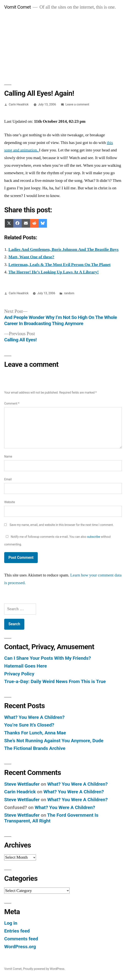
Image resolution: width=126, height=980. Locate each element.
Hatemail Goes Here (26, 666)
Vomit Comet (18, 7)
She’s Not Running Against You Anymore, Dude (54, 741)
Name (8, 456)
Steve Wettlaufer (22, 784)
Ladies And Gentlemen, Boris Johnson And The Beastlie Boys (63, 249)
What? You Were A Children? (34, 717)
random (69, 293)
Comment (12, 403)
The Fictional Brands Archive (35, 748)
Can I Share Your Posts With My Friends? (48, 658)
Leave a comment (77, 104)
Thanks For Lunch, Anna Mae (35, 733)
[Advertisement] (63, 43)
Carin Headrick (19, 104)
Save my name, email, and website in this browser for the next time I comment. (62, 525)
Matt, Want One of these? (31, 257)
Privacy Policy (19, 674)
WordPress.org (20, 947)
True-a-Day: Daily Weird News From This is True (55, 681)
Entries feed (17, 931)
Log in (11, 923)
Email (8, 479)
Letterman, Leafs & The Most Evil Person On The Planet (59, 265)
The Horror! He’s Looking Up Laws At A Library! (54, 272)
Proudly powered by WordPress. (44, 969)
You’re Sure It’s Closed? (29, 725)
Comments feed (21, 939)
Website (10, 502)
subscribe (94, 537)
